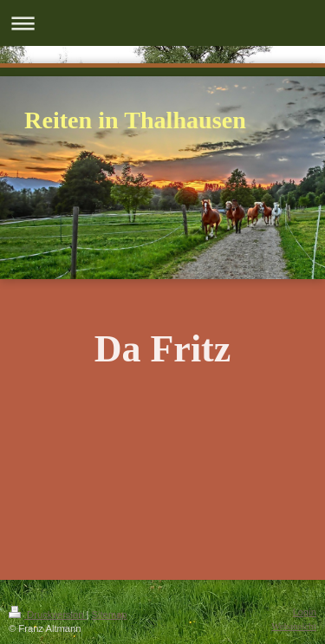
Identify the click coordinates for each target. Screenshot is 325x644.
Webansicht (294, 626)
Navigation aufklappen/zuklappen (162, 23)
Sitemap (110, 615)
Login (305, 612)
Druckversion (48, 615)
